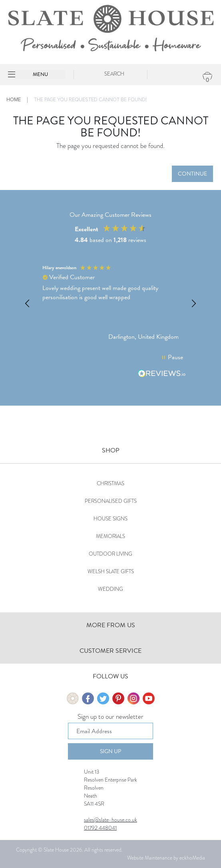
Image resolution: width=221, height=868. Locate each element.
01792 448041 (100, 828)
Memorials (110, 536)
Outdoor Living (110, 554)
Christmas (110, 483)
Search (114, 74)
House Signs (110, 519)
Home (14, 100)
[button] (28, 304)
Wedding (110, 589)
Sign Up (110, 751)
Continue (192, 174)
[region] (110, 304)
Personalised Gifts (111, 501)
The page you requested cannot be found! (90, 100)
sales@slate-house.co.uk (110, 820)
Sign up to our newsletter (110, 717)
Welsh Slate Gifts (111, 571)
